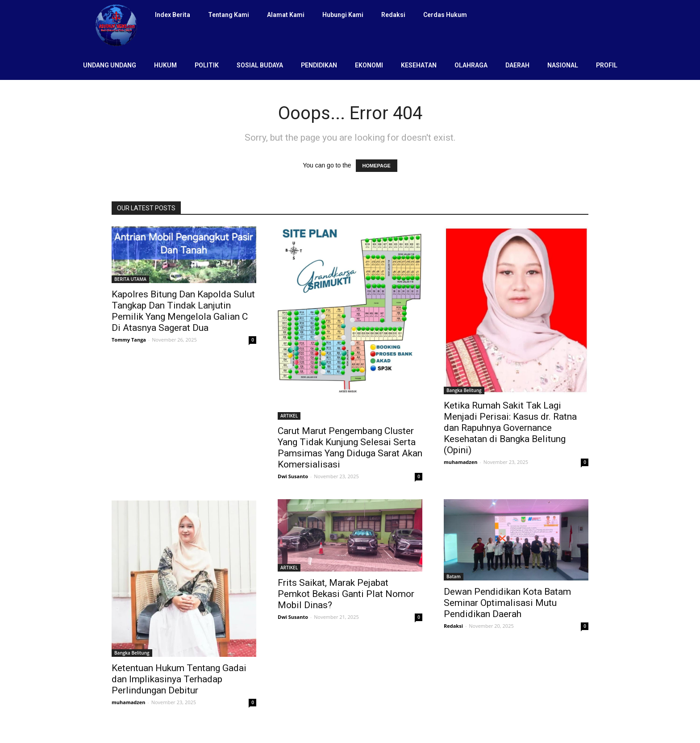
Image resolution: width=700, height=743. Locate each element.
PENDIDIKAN (319, 65)
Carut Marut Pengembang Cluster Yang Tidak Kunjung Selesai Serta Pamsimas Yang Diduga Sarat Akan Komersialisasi (350, 448)
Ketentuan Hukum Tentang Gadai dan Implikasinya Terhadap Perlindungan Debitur (179, 679)
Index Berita (173, 15)
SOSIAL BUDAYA (260, 65)
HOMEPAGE (377, 166)
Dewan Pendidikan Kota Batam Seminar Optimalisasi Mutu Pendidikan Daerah (507, 603)
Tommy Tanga (129, 340)
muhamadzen (460, 462)
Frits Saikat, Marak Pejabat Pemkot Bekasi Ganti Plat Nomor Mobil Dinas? (346, 594)
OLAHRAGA (471, 65)
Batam (454, 576)
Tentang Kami (229, 15)
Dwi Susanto (293, 476)
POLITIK (207, 65)
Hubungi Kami (343, 15)
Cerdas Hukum (445, 15)
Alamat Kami (286, 15)
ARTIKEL (289, 416)
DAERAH (517, 65)
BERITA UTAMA (130, 279)
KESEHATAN (419, 65)
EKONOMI (369, 65)
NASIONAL (563, 65)
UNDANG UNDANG (110, 65)
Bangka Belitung (464, 390)
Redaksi (393, 15)
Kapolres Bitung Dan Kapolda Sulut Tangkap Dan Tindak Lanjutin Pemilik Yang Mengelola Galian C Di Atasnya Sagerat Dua (183, 311)
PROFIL (607, 65)
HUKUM (165, 65)
